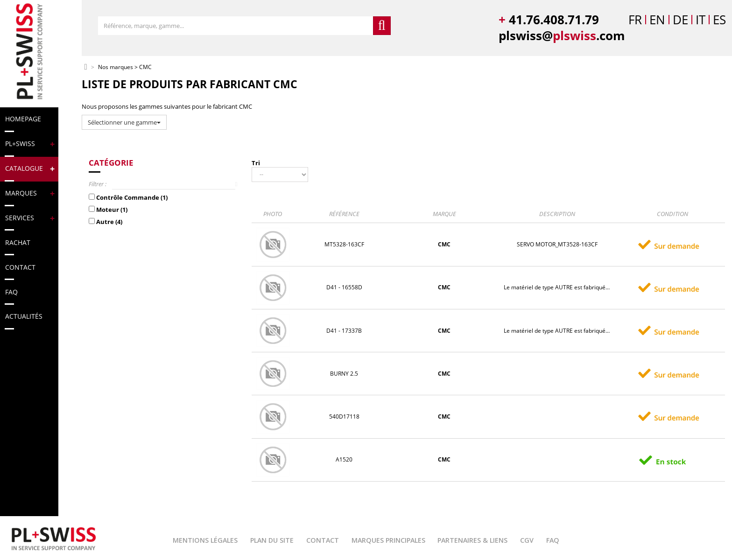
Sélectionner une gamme (124, 122)
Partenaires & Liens (472, 540)
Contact (323, 540)
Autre (109, 222)
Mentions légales (205, 540)
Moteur (112, 210)
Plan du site (272, 540)
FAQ (553, 540)
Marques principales (388, 540)
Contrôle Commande (132, 197)
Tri (256, 163)
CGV (527, 540)
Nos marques (116, 67)
